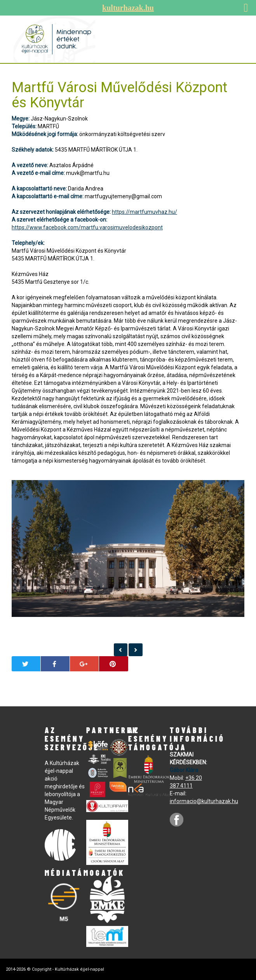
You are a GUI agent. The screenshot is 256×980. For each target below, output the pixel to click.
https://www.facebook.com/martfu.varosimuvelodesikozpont (87, 227)
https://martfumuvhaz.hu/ (145, 212)
